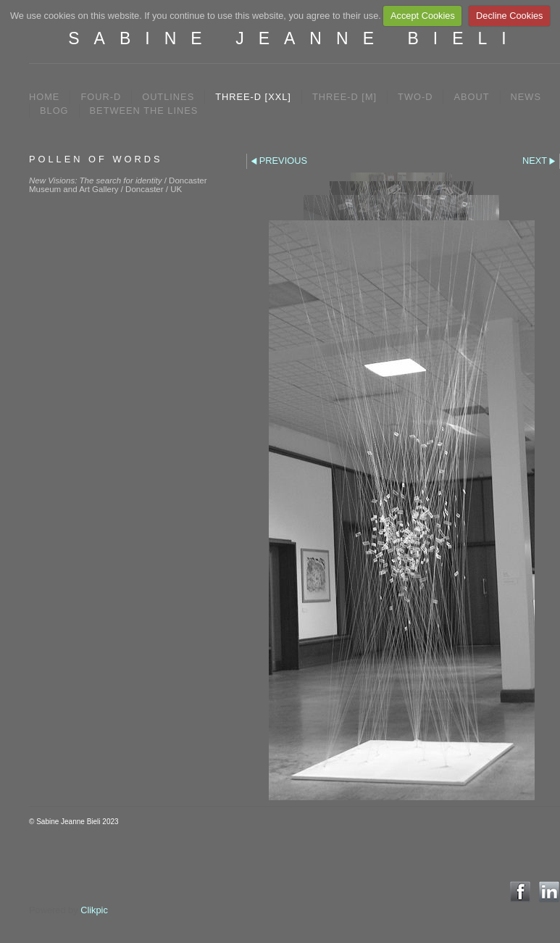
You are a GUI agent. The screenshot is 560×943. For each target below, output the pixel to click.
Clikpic (94, 910)
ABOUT (471, 97)
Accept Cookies (423, 16)
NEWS (526, 97)
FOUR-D (101, 97)
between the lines (144, 111)
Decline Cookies (509, 16)
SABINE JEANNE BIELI (294, 38)
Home (44, 97)
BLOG (54, 111)
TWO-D (415, 97)
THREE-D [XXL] (253, 97)
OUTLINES (168, 97)
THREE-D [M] (344, 97)
